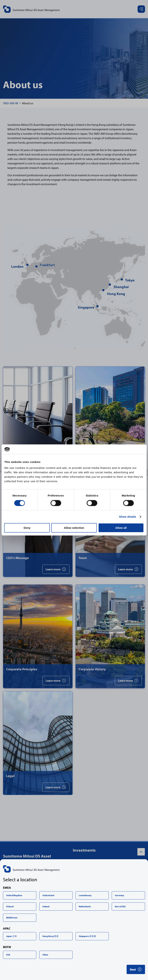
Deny (27, 528)
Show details (128, 517)
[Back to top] (141, 852)
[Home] (11, 103)
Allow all (121, 528)
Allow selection (74, 528)
